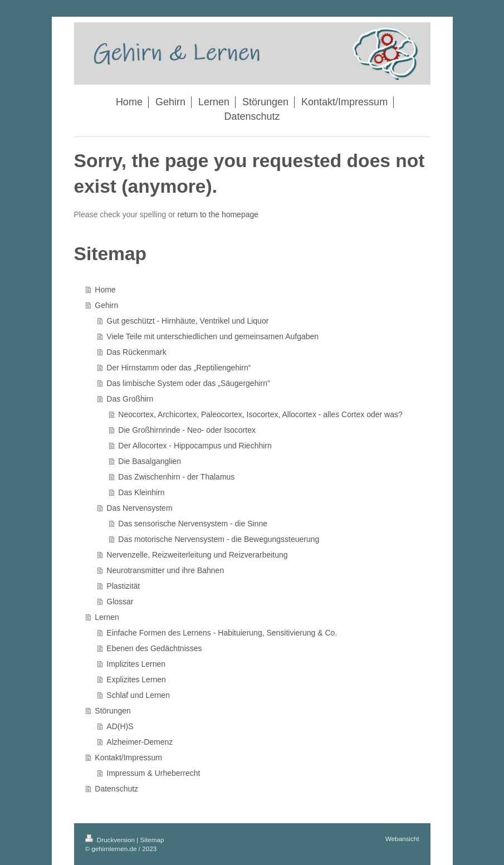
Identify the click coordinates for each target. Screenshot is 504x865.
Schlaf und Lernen (138, 695)
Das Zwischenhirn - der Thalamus (176, 477)
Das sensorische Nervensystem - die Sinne (193, 524)
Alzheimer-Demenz (140, 742)
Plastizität (123, 586)
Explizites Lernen (136, 680)
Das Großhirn (130, 399)
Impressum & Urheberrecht (153, 773)
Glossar (120, 602)
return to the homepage (218, 214)
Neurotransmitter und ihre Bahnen (165, 570)
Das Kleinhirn (141, 492)
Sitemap (152, 840)
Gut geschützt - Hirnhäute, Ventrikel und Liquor (187, 321)
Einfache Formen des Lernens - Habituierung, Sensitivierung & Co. (222, 633)
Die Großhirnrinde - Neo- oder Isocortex (187, 430)
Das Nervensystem (139, 508)
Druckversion (111, 840)
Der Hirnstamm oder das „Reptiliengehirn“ (178, 368)
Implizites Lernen (136, 664)
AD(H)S (120, 726)
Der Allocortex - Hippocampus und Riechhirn (195, 446)
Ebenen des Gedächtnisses (154, 648)
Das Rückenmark (136, 352)
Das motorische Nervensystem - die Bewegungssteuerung (219, 539)
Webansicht (402, 839)
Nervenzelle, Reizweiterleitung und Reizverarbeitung (197, 555)
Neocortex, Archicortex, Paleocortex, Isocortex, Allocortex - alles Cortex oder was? (260, 414)
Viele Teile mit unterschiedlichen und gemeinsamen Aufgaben (212, 336)
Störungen (113, 711)
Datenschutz (116, 789)
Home (105, 290)
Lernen (107, 617)
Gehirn (106, 305)
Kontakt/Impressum (128, 758)
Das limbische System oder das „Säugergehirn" (188, 383)
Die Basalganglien (150, 461)
